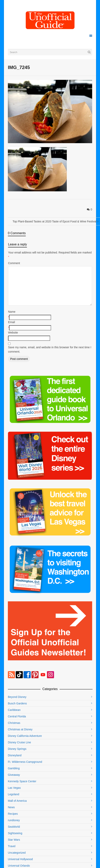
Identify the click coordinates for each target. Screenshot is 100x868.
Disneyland (15, 755)
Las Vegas (14, 788)
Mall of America (17, 801)
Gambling (14, 768)
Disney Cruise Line (19, 742)
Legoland (14, 794)
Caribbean (14, 710)
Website (13, 333)
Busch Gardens (17, 703)
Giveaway (14, 775)
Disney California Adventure (25, 736)
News (11, 807)
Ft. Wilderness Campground (25, 762)
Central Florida (17, 716)
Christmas (14, 723)
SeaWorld (14, 827)
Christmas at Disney (20, 729)
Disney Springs (17, 749)
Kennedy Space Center (22, 781)
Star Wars (14, 840)
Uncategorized (17, 853)
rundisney (14, 820)
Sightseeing (15, 833)
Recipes (13, 814)
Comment (14, 263)
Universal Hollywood (20, 859)
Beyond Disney (17, 697)
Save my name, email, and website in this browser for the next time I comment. (50, 349)
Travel (12, 846)
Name (12, 312)
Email (11, 322)
